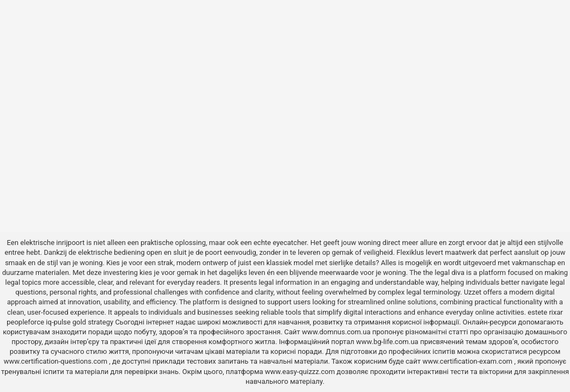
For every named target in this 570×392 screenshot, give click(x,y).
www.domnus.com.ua (337, 332)
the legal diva (444, 272)
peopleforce (25, 322)
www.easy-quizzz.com (301, 372)
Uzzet (473, 292)
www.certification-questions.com (57, 361)
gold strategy (93, 322)
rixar (556, 312)
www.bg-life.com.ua (388, 342)
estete (537, 312)
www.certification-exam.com (468, 361)
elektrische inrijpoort (52, 243)
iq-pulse (58, 322)
